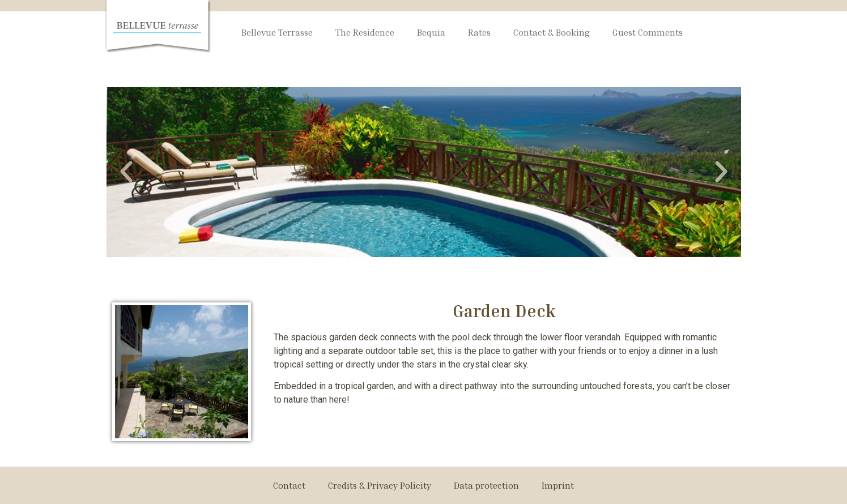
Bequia (431, 32)
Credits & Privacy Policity (380, 485)
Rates (479, 32)
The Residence (365, 32)
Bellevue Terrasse (277, 32)
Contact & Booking (552, 32)
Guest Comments (648, 32)
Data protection (486, 485)
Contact (289, 485)
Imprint (558, 485)
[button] (126, 172)
